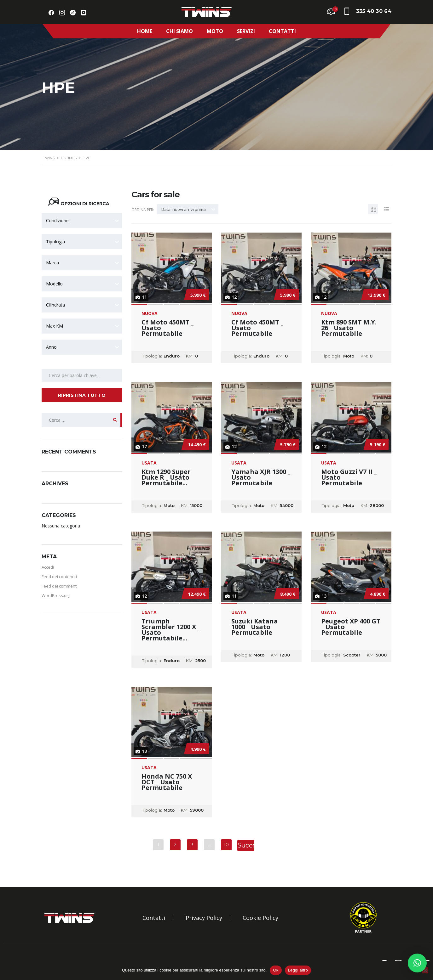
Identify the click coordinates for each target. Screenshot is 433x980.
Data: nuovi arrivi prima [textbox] (184, 209)
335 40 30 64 (374, 11)
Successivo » (246, 846)
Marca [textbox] (52, 263)
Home (145, 31)
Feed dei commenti (60, 586)
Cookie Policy (260, 918)
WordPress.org (56, 595)
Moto (215, 31)
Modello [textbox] (54, 284)
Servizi (246, 31)
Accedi (48, 567)
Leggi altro (298, 970)
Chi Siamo (179, 31)
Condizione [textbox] (57, 220)
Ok (276, 970)
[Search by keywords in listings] (82, 375)
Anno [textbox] (51, 347)
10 (226, 845)
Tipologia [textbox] (55, 242)
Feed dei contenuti (59, 577)
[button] (417, 963)
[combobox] (82, 221)
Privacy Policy (204, 918)
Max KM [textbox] (55, 326)
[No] (425, 970)
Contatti (282, 31)
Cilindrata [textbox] (55, 305)
